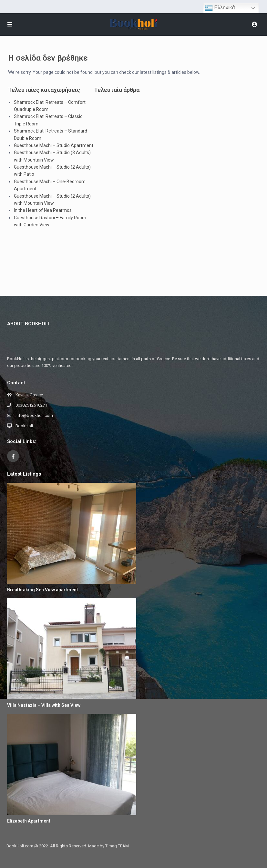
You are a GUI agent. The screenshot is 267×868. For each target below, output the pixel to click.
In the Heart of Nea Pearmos (43, 210)
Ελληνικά (220, 8)
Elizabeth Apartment (29, 821)
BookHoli (24, 426)
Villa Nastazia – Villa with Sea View (44, 705)
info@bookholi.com (34, 415)
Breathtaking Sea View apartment (43, 590)
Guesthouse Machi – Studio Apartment (54, 145)
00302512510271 (31, 405)
